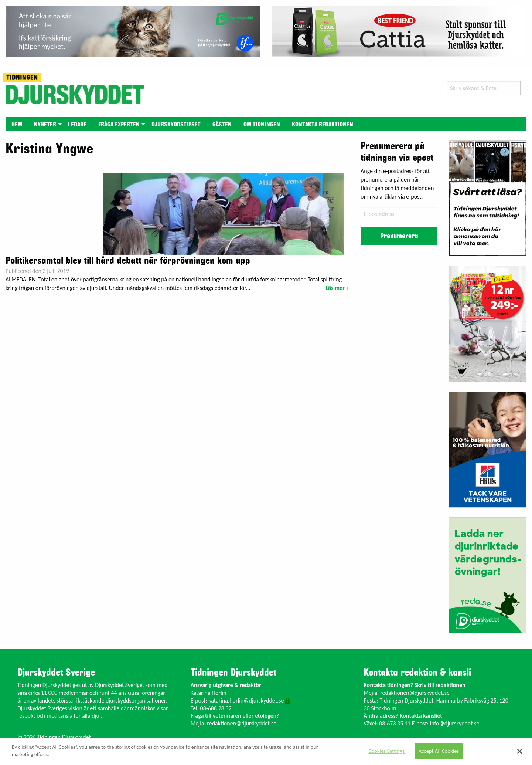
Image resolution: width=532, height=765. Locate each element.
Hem (17, 125)
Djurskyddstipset (176, 125)
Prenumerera (399, 236)
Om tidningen (262, 125)
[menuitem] (17, 124)
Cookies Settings (387, 751)
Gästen (222, 125)
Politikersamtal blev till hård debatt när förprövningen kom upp (128, 261)
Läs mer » (337, 288)
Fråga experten (119, 125)
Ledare (77, 125)
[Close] (520, 751)
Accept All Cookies (439, 751)
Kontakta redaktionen (323, 125)
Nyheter (45, 125)
